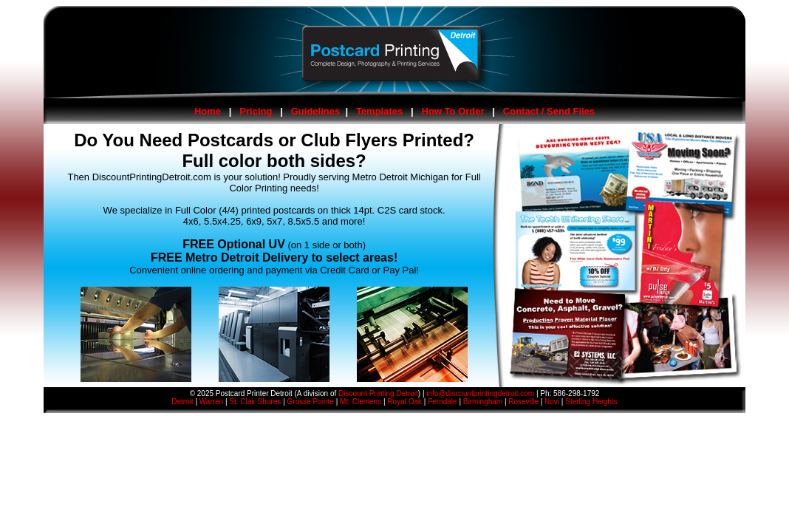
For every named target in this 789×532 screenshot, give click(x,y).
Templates (379, 111)
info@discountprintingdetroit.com (480, 393)
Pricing (256, 111)
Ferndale (442, 402)
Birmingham (483, 402)
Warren (211, 402)
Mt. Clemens (361, 402)
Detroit (182, 402)
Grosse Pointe (311, 402)
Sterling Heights (591, 402)
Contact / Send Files (549, 111)
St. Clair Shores (255, 402)
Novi (552, 402)
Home (208, 111)
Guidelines (315, 111)
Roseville (523, 402)
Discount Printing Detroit (378, 393)
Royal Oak (404, 402)
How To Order (453, 111)
